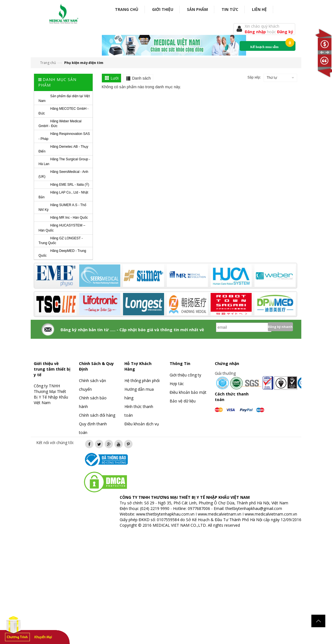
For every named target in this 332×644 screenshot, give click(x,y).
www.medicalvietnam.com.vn (271, 514)
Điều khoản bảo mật (188, 392)
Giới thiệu (163, 9)
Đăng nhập (256, 32)
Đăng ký (285, 32)
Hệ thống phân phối (142, 381)
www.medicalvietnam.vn (220, 514)
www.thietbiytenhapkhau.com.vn (165, 514)
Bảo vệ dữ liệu (183, 401)
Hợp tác (177, 384)
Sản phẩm (197, 9)
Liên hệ (259, 9)
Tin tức (230, 9)
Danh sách (141, 78)
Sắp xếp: (254, 77)
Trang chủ (127, 9)
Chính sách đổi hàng (97, 415)
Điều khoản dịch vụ (142, 424)
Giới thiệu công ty (185, 375)
